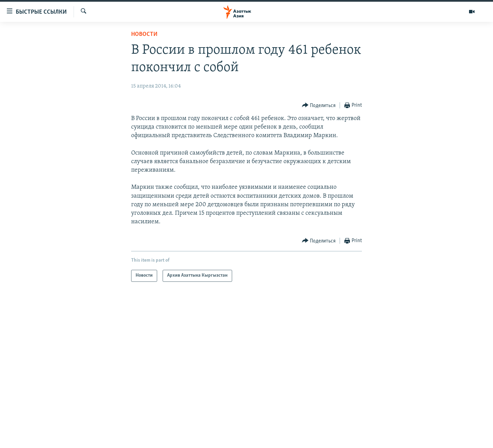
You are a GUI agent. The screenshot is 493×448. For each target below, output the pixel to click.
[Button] (319, 106)
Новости (144, 34)
